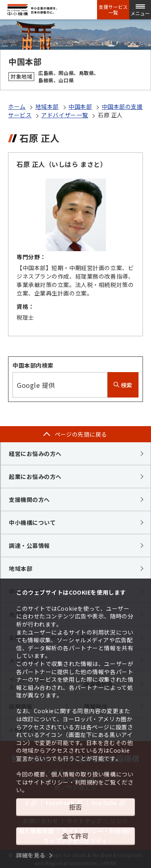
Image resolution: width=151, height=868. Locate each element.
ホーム (17, 106)
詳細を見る (31, 855)
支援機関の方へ (29, 500)
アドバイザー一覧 (64, 115)
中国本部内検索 (33, 365)
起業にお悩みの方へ (35, 477)
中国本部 (80, 106)
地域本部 (47, 106)
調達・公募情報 (29, 545)
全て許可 (75, 836)
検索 (123, 385)
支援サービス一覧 (113, 10)
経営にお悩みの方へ (35, 454)
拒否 (75, 807)
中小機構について (32, 522)
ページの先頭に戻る (81, 434)
